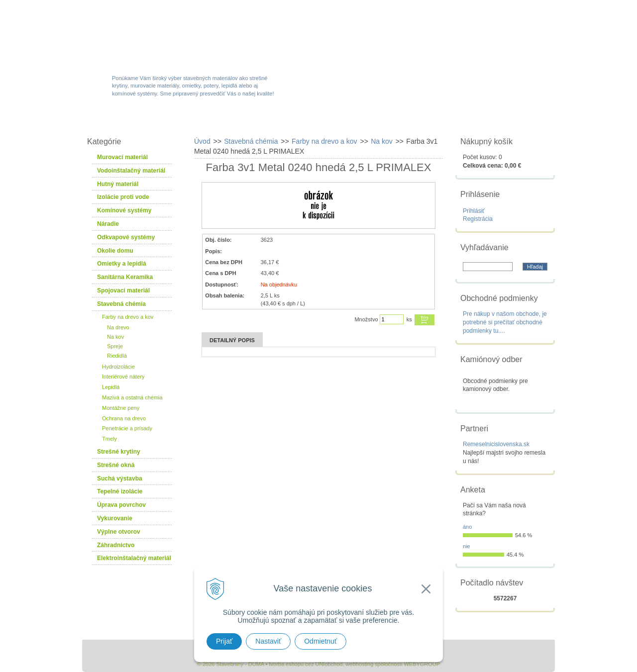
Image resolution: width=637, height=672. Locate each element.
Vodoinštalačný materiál (131, 171)
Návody (435, 120)
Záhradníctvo (116, 545)
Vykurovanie (115, 518)
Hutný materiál (118, 184)
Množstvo (366, 319)
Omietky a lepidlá (122, 264)
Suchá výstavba (120, 479)
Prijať (224, 641)
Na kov (115, 337)
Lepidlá (111, 387)
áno (467, 527)
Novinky (315, 120)
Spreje (115, 346)
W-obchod (126, 120)
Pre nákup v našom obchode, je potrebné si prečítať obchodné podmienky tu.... (505, 322)
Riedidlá (117, 356)
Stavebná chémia (121, 304)
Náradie (108, 224)
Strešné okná (116, 465)
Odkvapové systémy (126, 237)
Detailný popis (232, 340)
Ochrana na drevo (124, 418)
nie (467, 546)
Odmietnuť (320, 641)
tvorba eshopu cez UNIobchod (306, 664)
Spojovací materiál (123, 290)
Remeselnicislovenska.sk (496, 444)
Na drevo (118, 327)
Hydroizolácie (118, 367)
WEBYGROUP (422, 664)
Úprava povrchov (121, 505)
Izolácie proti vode (123, 197)
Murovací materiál (122, 157)
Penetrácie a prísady (127, 428)
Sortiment (196, 120)
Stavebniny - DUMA (169, 36)
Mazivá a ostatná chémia (132, 397)
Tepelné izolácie (120, 491)
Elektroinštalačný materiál (134, 558)
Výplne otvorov (119, 532)
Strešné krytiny (119, 452)
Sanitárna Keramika (125, 277)
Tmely (109, 439)
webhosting (360, 664)
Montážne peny (121, 408)
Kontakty (499, 120)
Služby (376, 120)
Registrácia (478, 219)
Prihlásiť (474, 211)
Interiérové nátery (123, 377)
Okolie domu (115, 251)
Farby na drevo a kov (128, 317)
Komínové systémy (124, 210)
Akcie (258, 120)
